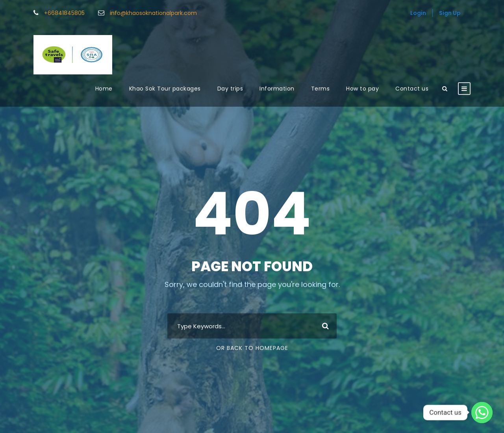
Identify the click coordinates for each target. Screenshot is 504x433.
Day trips (230, 89)
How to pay (362, 89)
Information (277, 89)
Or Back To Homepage (252, 348)
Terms (321, 89)
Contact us (412, 89)
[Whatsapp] (482, 413)
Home (104, 89)
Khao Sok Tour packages (165, 89)
